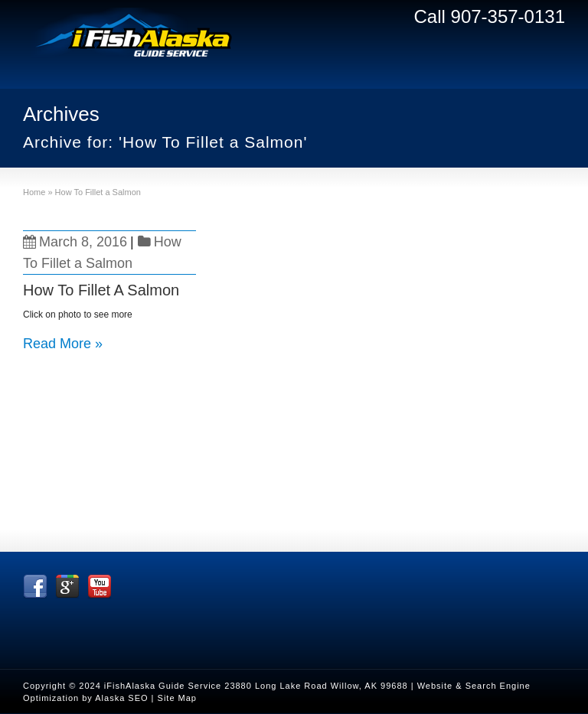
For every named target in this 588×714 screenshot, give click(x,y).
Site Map (177, 698)
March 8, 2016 (75, 242)
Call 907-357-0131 (490, 16)
